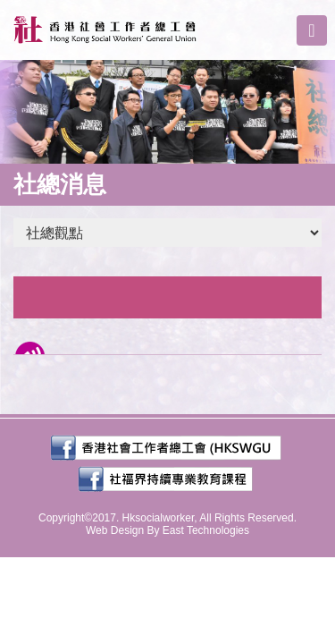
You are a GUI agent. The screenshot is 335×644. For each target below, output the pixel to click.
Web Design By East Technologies (167, 530)
